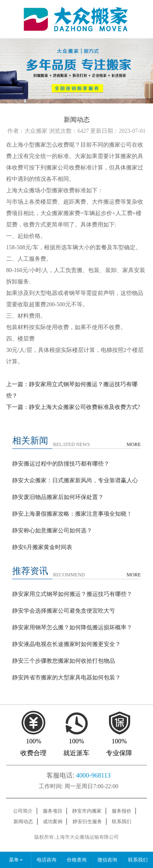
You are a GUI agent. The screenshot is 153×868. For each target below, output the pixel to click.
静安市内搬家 (87, 811)
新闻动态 (23, 822)
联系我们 (122, 822)
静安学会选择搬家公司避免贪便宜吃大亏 (64, 611)
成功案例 (53, 822)
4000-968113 (93, 775)
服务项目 (53, 811)
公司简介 (23, 811)
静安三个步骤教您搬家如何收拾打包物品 (64, 661)
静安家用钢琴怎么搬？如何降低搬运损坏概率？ (72, 627)
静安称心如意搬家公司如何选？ (52, 531)
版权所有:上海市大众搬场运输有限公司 (76, 837)
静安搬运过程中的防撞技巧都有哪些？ (61, 464)
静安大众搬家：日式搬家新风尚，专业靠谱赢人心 (75, 480)
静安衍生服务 (87, 822)
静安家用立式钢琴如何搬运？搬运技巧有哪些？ (72, 594)
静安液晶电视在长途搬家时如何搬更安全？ (67, 644)
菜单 (14, 860)
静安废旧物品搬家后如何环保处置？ (58, 497)
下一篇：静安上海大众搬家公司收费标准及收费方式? (73, 407)
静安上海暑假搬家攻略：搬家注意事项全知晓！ (72, 514)
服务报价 (122, 811)
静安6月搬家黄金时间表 (42, 547)
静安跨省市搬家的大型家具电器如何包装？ (67, 678)
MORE (134, 444)
